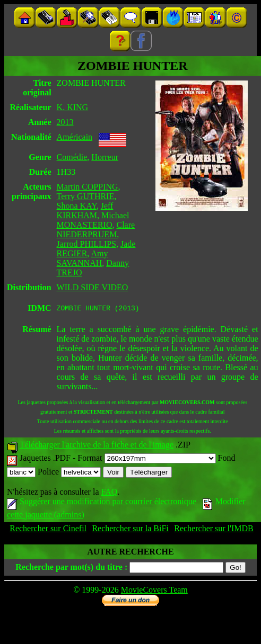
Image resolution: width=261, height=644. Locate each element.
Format (146, 459)
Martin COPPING (88, 187)
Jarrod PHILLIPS (86, 244)
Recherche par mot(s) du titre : (71, 569)
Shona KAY (77, 206)
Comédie (72, 157)
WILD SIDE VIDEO (93, 287)
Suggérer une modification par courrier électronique (102, 503)
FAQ (109, 493)
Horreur (105, 157)
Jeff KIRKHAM (85, 211)
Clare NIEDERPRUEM (96, 230)
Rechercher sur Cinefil (48, 530)
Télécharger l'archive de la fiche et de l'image (97, 446)
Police (69, 473)
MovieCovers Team (154, 591)
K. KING (73, 107)
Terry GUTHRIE (86, 196)
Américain (75, 137)
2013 (65, 122)
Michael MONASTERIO (93, 220)
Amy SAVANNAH (82, 258)
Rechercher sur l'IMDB (214, 530)
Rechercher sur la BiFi (130, 530)
